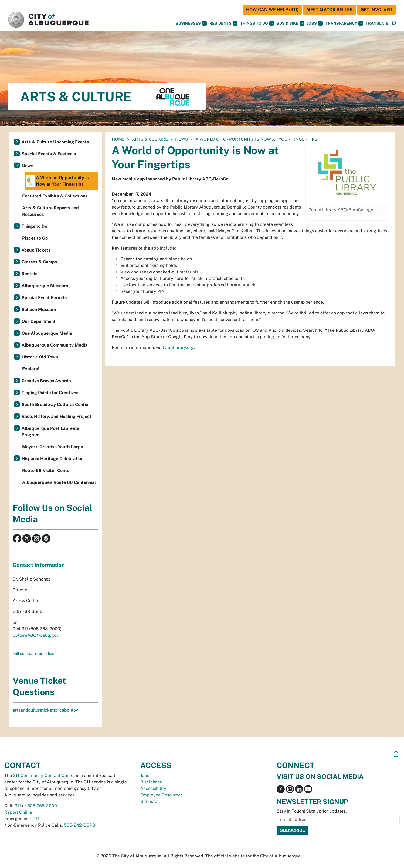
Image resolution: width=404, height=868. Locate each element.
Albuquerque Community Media (55, 345)
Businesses (191, 23)
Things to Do (34, 226)
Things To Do (257, 23)
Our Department (39, 321)
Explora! (31, 369)
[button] (377, 23)
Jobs (315, 23)
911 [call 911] (36, 819)
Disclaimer (151, 782)
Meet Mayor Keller (330, 10)
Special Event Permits (44, 298)
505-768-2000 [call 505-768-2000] (42, 806)
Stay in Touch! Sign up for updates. (312, 811)
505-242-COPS (80, 825)
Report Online (18, 812)
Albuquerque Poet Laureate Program (50, 432)
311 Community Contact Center (44, 775)
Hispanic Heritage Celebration (52, 459)
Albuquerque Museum (45, 286)
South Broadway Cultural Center (55, 405)
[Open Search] (394, 23)
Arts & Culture (150, 139)
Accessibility (153, 788)
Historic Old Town (40, 357)
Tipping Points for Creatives (50, 393)
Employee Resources (162, 795)
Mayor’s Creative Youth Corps (52, 447)
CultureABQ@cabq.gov (36, 635)
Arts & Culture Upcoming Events (55, 142)
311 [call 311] (18, 806)
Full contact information (33, 653)
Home (118, 139)
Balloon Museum (39, 309)
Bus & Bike (290, 23)
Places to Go (35, 238)
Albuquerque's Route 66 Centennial (59, 482)
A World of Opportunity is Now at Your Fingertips (57, 181)
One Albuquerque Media (47, 333)
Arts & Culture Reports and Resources (50, 211)
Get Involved (376, 10)
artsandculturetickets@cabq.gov (45, 710)
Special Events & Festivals (49, 154)
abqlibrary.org (179, 348)
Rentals (29, 274)
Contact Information (39, 565)
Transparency (344, 23)
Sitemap (149, 801)
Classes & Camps (39, 262)
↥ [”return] (396, 754)
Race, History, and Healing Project (57, 416)
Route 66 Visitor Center (47, 470)
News (182, 139)
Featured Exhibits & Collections (55, 196)
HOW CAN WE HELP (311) (272, 10)
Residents (223, 23)
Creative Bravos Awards (46, 381)
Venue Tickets (36, 250)
